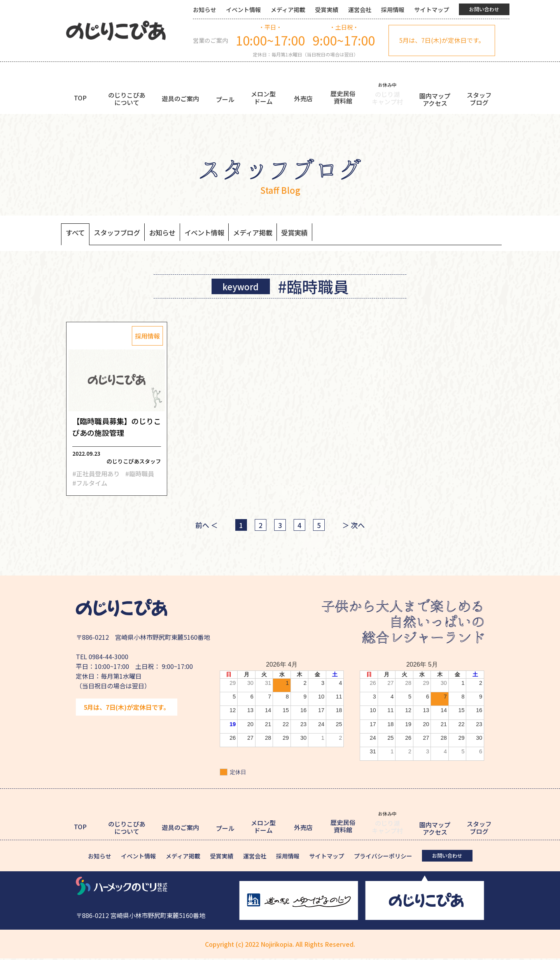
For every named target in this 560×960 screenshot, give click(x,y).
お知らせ (205, 10)
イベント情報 (243, 10)
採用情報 (393, 10)
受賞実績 (327, 10)
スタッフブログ (124, 233)
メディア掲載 (288, 10)
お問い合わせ (484, 9)
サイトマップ (432, 10)
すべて (77, 233)
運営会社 (360, 10)
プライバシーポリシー (383, 857)
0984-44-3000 (108, 658)
